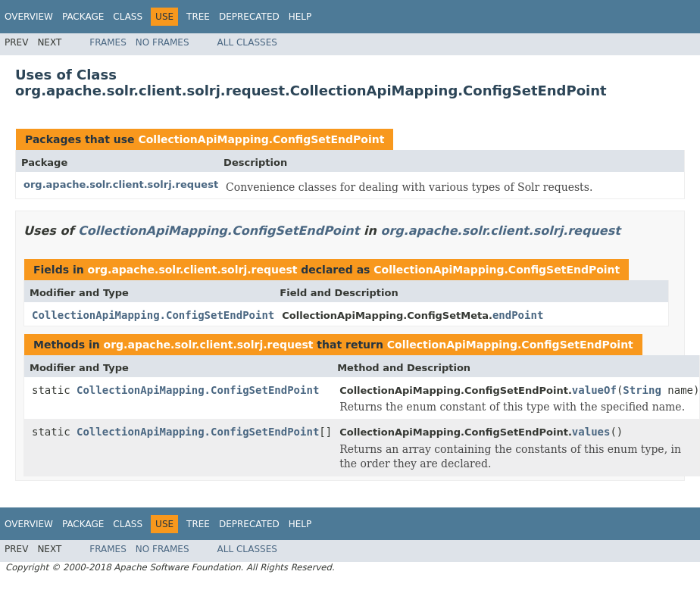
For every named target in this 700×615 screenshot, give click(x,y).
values (591, 432)
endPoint (518, 315)
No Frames (162, 42)
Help (300, 17)
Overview (29, 17)
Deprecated (249, 17)
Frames (108, 42)
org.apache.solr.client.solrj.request (121, 184)
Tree (198, 17)
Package (83, 17)
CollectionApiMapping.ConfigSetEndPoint (261, 139)
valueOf (594, 390)
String (642, 390)
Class (128, 17)
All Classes (247, 42)
